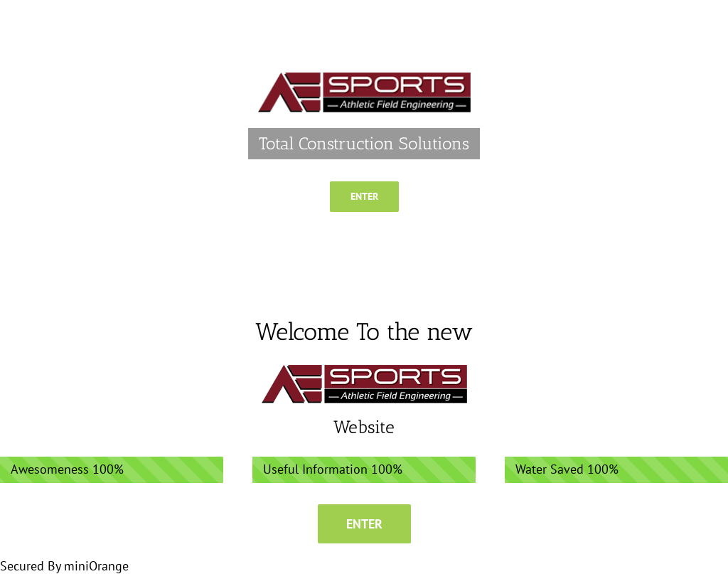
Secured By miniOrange (64, 566)
